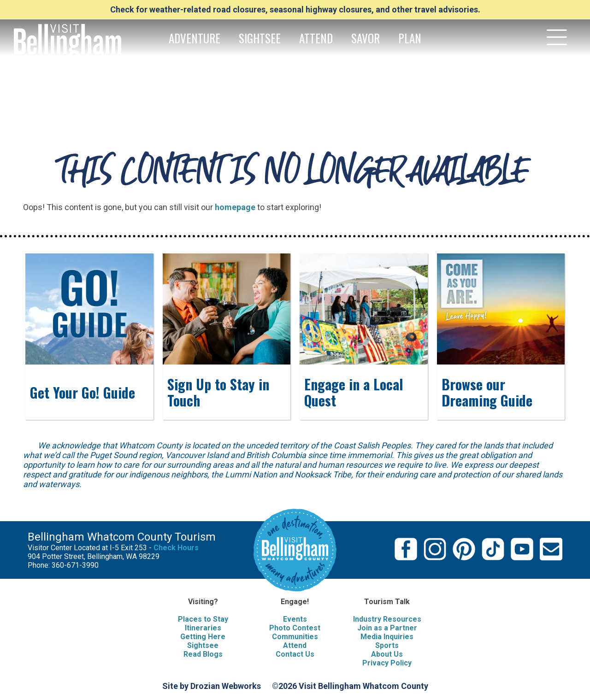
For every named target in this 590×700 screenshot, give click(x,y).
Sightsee (203, 645)
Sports (387, 645)
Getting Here (203, 637)
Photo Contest (295, 628)
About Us (387, 654)
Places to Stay (203, 619)
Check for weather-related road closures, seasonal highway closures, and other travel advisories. (295, 9)
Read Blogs (203, 654)
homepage (235, 207)
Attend (295, 645)
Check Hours (176, 548)
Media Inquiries (387, 637)
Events (295, 619)
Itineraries (203, 628)
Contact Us (295, 654)
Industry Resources (387, 619)
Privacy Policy (387, 663)
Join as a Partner (387, 628)
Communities (295, 637)
